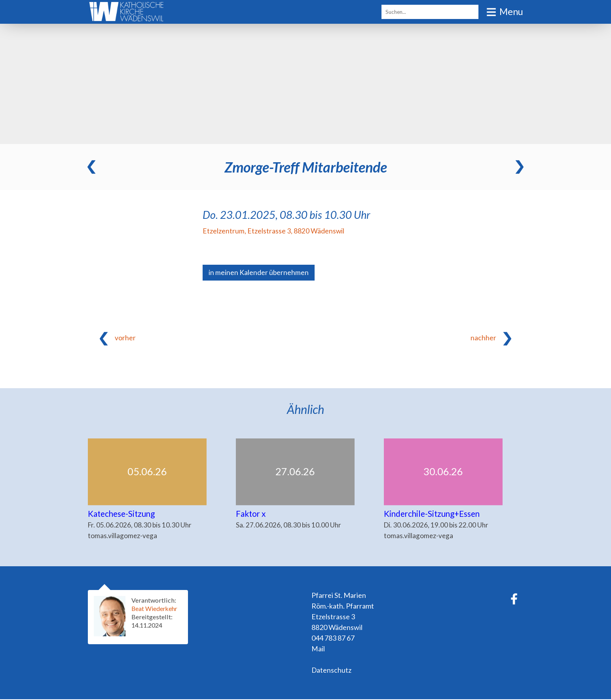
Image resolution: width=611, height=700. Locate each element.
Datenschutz (332, 671)
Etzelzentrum (274, 231)
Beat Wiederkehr (156, 609)
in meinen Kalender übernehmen (259, 273)
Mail (318, 649)
